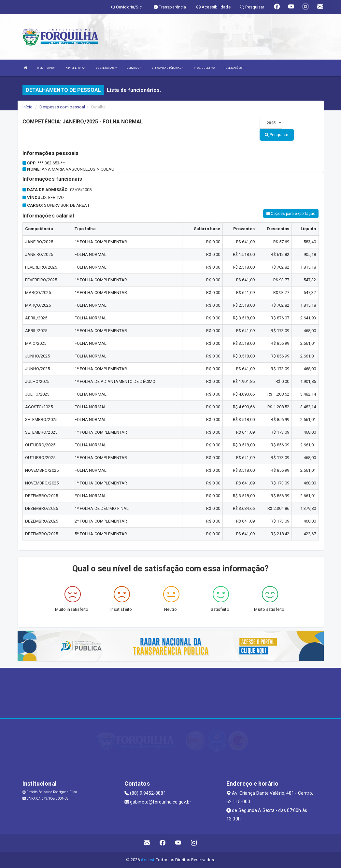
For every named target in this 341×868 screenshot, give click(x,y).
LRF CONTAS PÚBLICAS (168, 68)
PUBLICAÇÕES (234, 68)
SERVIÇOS (134, 68)
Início (28, 107)
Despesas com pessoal (62, 107)
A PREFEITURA (76, 68)
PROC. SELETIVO (204, 68)
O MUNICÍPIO (47, 68)
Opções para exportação (291, 214)
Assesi (147, 860)
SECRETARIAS (106, 68)
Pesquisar (277, 135)
